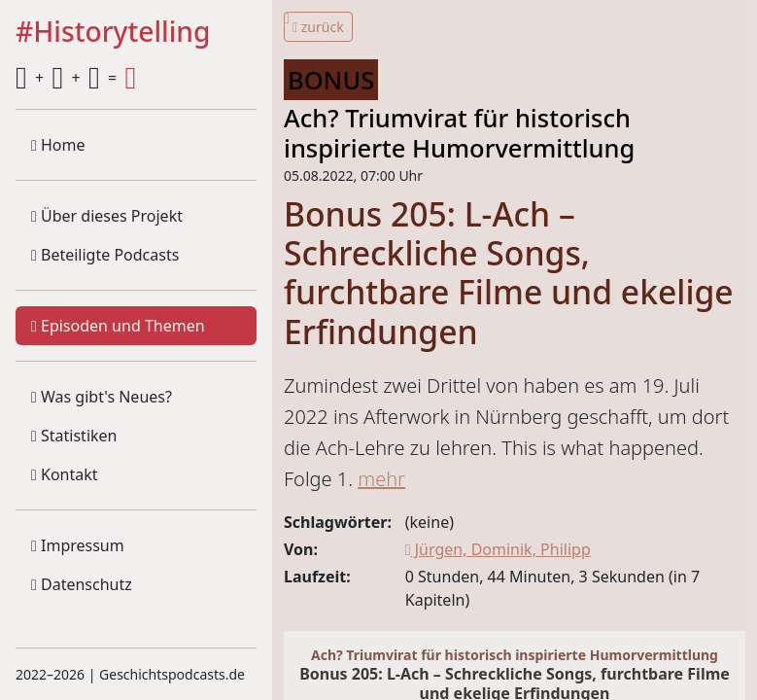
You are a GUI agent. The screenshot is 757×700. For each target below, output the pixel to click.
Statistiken (74, 436)
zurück (318, 27)
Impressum (78, 545)
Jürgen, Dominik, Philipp (498, 549)
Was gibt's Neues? (102, 397)
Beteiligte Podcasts (105, 255)
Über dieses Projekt (107, 216)
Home (58, 145)
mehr (381, 479)
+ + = (76, 78)
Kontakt (65, 474)
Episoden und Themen (118, 326)
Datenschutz (82, 584)
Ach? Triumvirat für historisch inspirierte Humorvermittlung (459, 133)
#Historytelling (113, 33)
